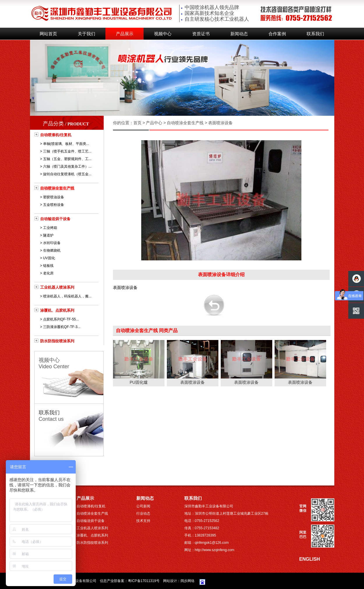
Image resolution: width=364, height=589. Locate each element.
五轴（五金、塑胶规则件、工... (67, 159)
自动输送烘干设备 (55, 219)
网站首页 (48, 34)
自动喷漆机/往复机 (56, 135)
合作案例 (277, 34)
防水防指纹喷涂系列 (57, 341)
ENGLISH (310, 559)
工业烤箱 (50, 228)
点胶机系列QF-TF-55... (61, 319)
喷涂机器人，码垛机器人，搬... (67, 296)
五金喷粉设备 (54, 205)
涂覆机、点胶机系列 (57, 310)
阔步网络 (188, 581)
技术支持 (143, 521)
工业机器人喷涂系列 (57, 287)
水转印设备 (52, 243)
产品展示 (125, 34)
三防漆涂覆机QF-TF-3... (62, 327)
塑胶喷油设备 (54, 197)
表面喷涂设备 (192, 382)
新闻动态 (239, 34)
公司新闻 (143, 506)
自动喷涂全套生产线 (57, 188)
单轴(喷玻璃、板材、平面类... (66, 144)
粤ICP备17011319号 (144, 581)
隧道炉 (48, 235)
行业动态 (143, 513)
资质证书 (201, 34)
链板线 (48, 266)
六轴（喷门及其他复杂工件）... (67, 166)
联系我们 (315, 34)
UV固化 (49, 258)
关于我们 (86, 34)
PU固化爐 (138, 382)
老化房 (48, 273)
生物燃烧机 (52, 250)
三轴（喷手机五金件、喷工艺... (67, 151)
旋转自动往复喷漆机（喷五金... (67, 174)
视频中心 (163, 34)
